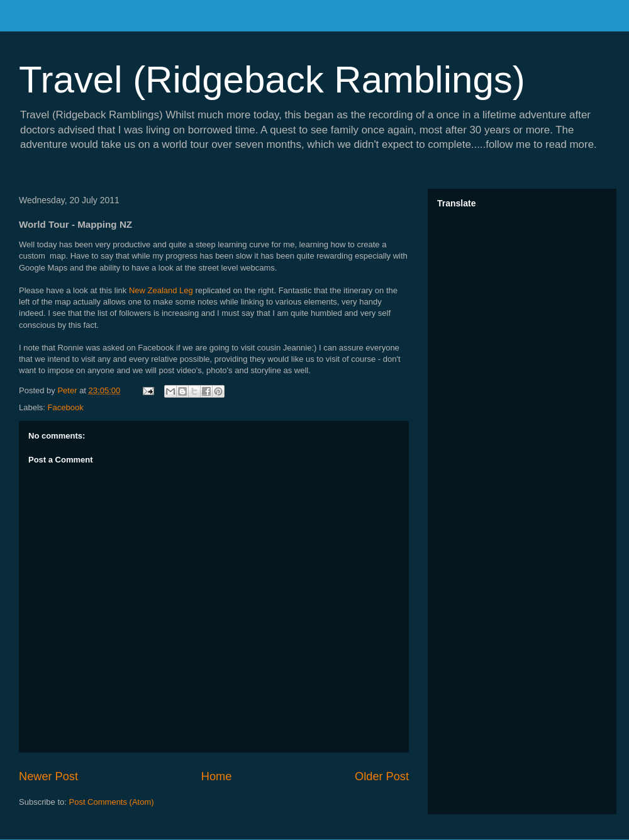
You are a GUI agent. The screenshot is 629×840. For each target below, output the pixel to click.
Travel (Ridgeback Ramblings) (272, 80)
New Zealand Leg (161, 290)
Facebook (66, 407)
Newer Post (48, 776)
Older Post (382, 776)
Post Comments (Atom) (112, 802)
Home (217, 776)
